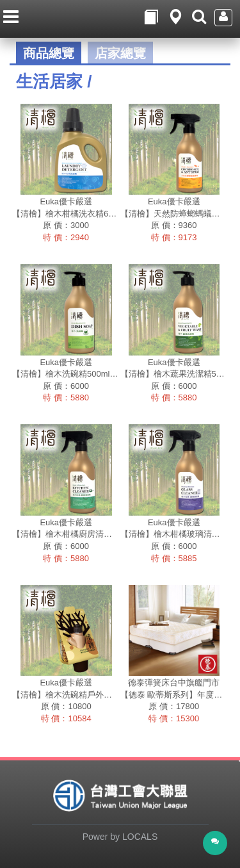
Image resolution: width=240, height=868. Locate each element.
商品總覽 (49, 53)
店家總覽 (120, 53)
